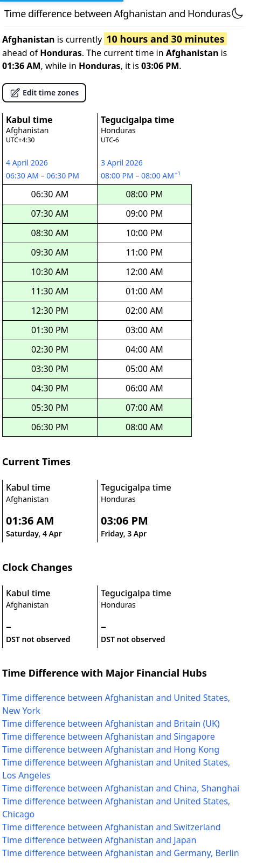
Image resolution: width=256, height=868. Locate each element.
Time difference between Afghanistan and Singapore (109, 736)
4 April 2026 (27, 163)
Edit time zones (44, 93)
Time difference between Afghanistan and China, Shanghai (121, 788)
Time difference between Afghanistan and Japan (99, 840)
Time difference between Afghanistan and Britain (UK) (111, 724)
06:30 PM (63, 175)
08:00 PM (118, 175)
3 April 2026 (122, 163)
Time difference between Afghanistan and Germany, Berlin (121, 853)
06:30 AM (23, 175)
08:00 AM (162, 175)
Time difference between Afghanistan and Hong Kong (111, 749)
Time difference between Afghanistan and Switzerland (112, 827)
